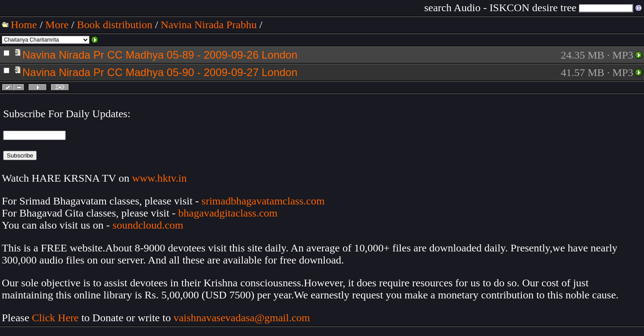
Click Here (55, 318)
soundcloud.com (148, 225)
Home (24, 25)
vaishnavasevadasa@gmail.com (243, 318)
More (57, 25)
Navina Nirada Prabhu (209, 25)
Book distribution (115, 25)
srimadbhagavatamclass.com (263, 201)
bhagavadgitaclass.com (228, 213)
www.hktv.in (159, 178)
